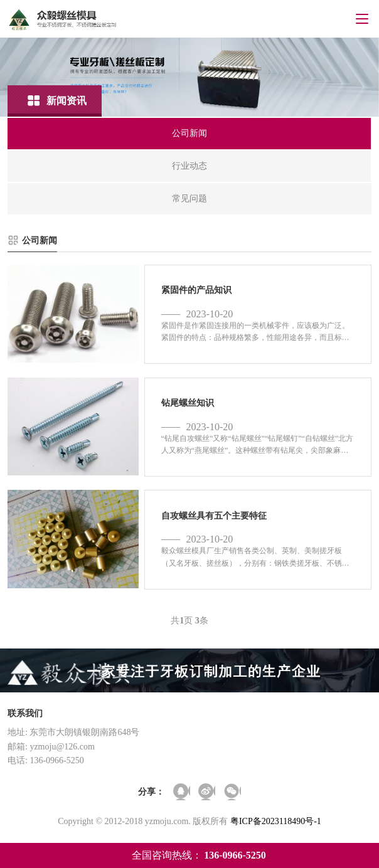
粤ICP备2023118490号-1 (276, 821)
